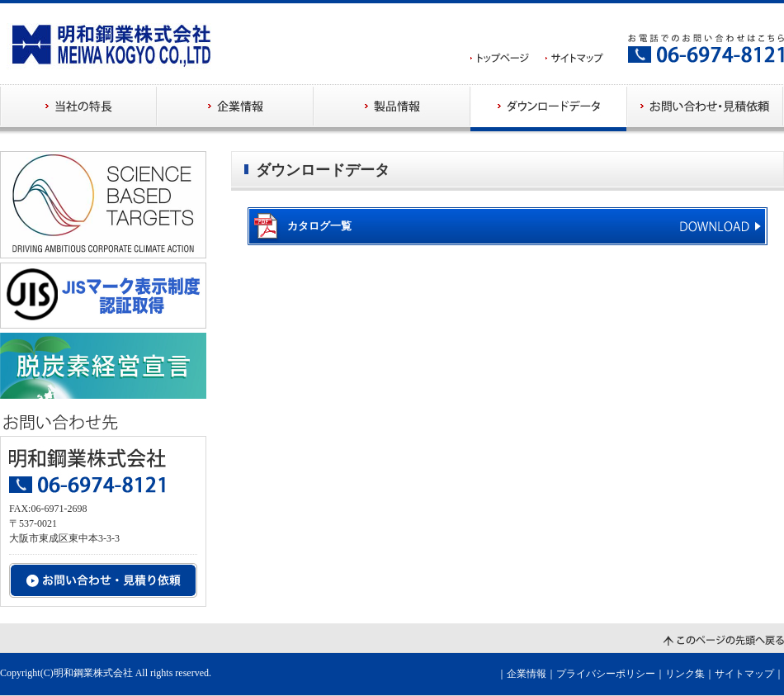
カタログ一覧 (319, 226)
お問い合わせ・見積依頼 (706, 108)
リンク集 (685, 674)
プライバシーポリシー (606, 674)
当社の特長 (78, 108)
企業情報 (235, 108)
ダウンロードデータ (549, 108)
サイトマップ (744, 674)
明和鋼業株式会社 (93, 673)
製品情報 (392, 108)
